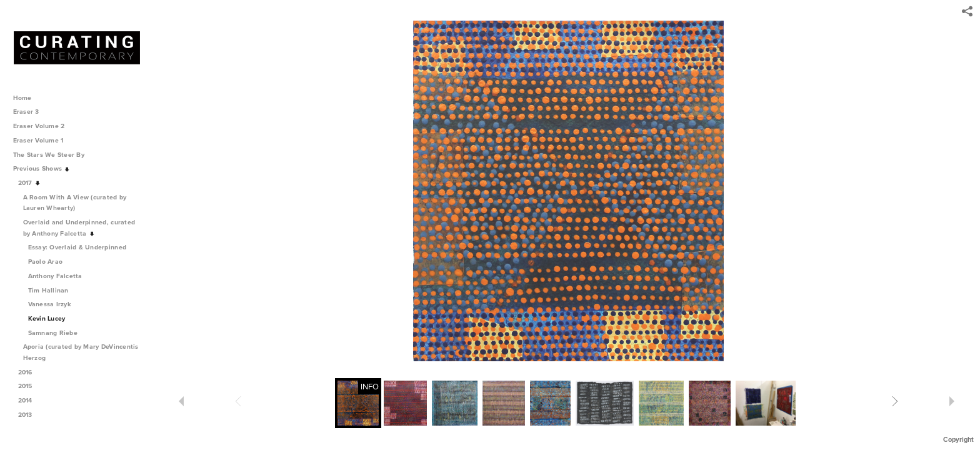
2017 (30, 183)
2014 (30, 400)
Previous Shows (42, 168)
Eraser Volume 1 (38, 140)
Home (22, 98)
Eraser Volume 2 (39, 126)
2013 (30, 415)
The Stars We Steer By (53, 155)
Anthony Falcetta (55, 276)
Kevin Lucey (47, 318)
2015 (30, 386)
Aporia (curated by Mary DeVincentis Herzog (81, 352)
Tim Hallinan (48, 290)
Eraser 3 (26, 112)
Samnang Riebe (53, 333)
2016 (30, 372)
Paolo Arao (46, 262)
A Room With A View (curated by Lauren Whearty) (75, 203)
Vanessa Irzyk (50, 304)
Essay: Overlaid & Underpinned (77, 247)
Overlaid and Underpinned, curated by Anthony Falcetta (79, 228)
